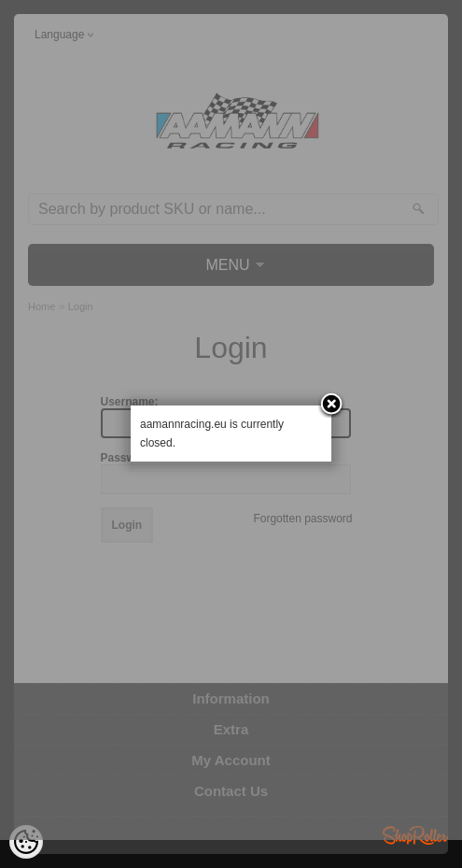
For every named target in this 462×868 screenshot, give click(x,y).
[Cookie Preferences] (26, 842)
